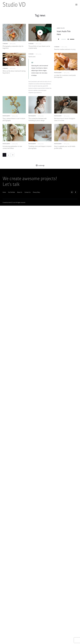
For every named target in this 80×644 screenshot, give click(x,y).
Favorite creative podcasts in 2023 (65, 49)
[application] (66, 39)
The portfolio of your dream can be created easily (39, 48)
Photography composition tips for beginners (13, 48)
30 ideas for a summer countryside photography (65, 77)
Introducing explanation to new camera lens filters (12, 149)
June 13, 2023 (15, 117)
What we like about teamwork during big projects (14, 73)
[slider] (64, 39)
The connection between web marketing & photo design (37, 121)
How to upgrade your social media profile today (65, 149)
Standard (5, 44)
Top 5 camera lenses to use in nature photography (14, 121)
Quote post (32, 57)
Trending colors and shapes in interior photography (40, 149)
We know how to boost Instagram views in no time (65, 121)
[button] (6, 60)
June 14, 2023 (13, 43)
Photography (58, 73)
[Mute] (68, 39)
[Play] (59, 39)
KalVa (10, 205)
